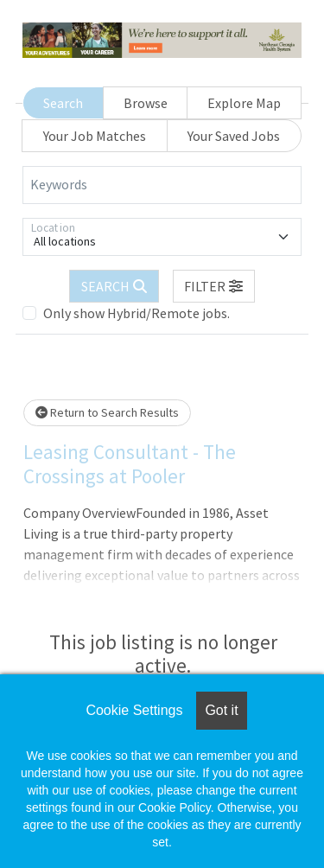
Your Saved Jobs (234, 136)
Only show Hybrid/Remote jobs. (137, 313)
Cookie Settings (134, 710)
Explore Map (244, 103)
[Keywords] (162, 185)
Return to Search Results (107, 412)
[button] (214, 286)
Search (63, 103)
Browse (146, 103)
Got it (221, 710)
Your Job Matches (95, 136)
